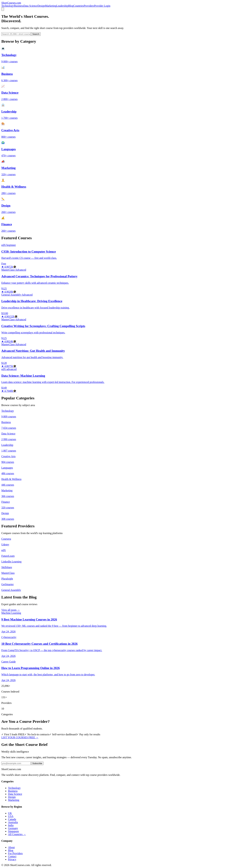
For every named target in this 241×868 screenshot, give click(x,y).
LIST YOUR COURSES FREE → (20, 737)
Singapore (13, 831)
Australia (13, 822)
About (11, 847)
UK (10, 813)
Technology (8, 6)
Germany (13, 828)
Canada (12, 819)
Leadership (62, 6)
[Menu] (3, 9)
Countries (78, 6)
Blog (71, 6)
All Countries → (17, 834)
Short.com (11, 3)
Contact (12, 856)
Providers (89, 6)
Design (41, 6)
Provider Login (102, 6)
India (11, 825)
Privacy (12, 859)
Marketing (51, 6)
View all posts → (11, 610)
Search (36, 34)
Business (19, 6)
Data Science (30, 6)
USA (11, 816)
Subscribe (37, 763)
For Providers (15, 853)
